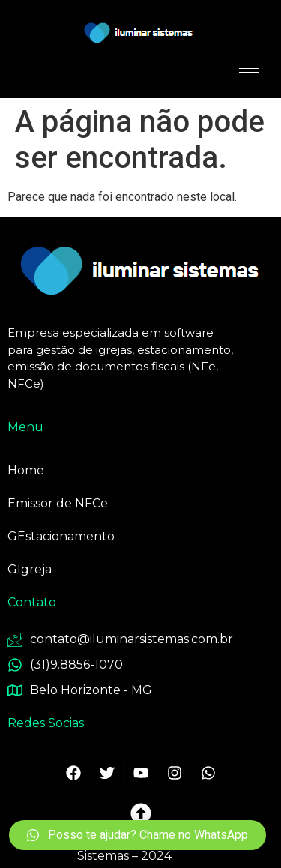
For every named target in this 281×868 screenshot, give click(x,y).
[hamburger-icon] (249, 72)
